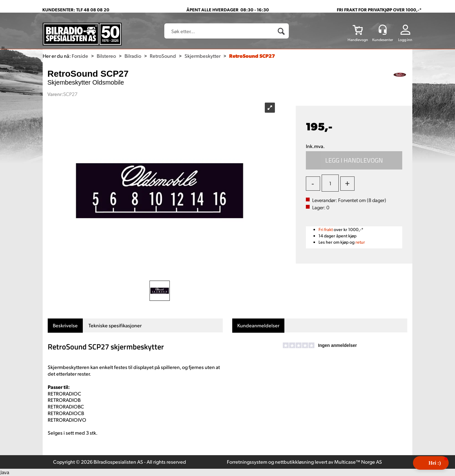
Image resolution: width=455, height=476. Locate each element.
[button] (431, 463)
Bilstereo (106, 56)
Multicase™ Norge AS (358, 462)
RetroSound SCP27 (252, 56)
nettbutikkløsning (294, 462)
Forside (80, 56)
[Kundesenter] (383, 30)
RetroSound (163, 56)
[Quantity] (330, 183)
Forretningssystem (247, 462)
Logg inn (405, 40)
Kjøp (354, 160)
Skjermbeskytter (203, 56)
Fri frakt (326, 229)
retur (360, 242)
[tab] (65, 326)
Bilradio (133, 56)
